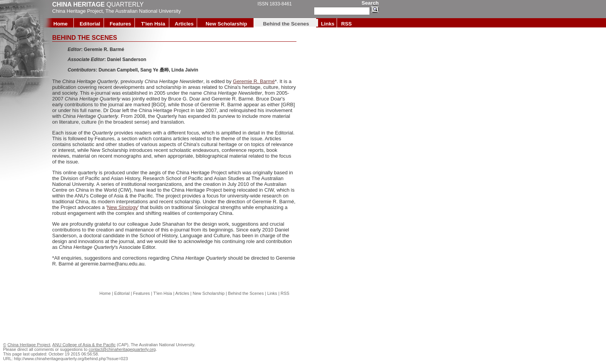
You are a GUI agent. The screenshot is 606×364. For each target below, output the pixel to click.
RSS (346, 24)
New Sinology (123, 207)
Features (121, 24)
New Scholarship (226, 24)
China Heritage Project (77, 11)
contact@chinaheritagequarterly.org (122, 349)
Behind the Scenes (286, 24)
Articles (184, 24)
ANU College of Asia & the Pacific (84, 345)
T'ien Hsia (153, 24)
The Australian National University (143, 11)
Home (60, 24)
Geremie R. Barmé (254, 81)
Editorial (90, 24)
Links (328, 24)
